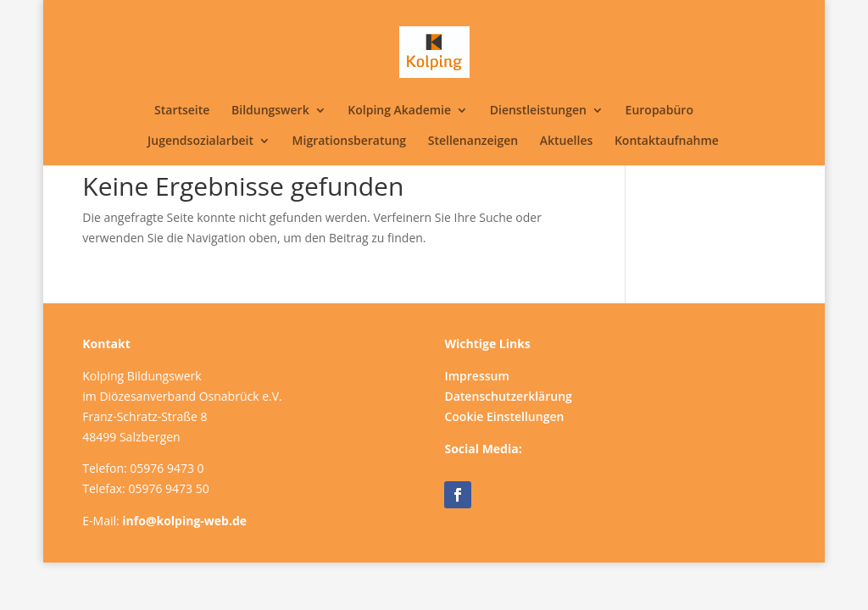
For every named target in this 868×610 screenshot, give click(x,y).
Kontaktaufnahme (667, 141)
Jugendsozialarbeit (200, 141)
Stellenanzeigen (473, 141)
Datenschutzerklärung (508, 396)
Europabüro (659, 111)
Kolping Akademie (399, 111)
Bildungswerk (270, 111)
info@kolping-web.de (184, 521)
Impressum (476, 376)
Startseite (182, 111)
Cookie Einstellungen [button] (504, 416)
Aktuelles (566, 141)
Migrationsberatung (349, 141)
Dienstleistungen (538, 111)
